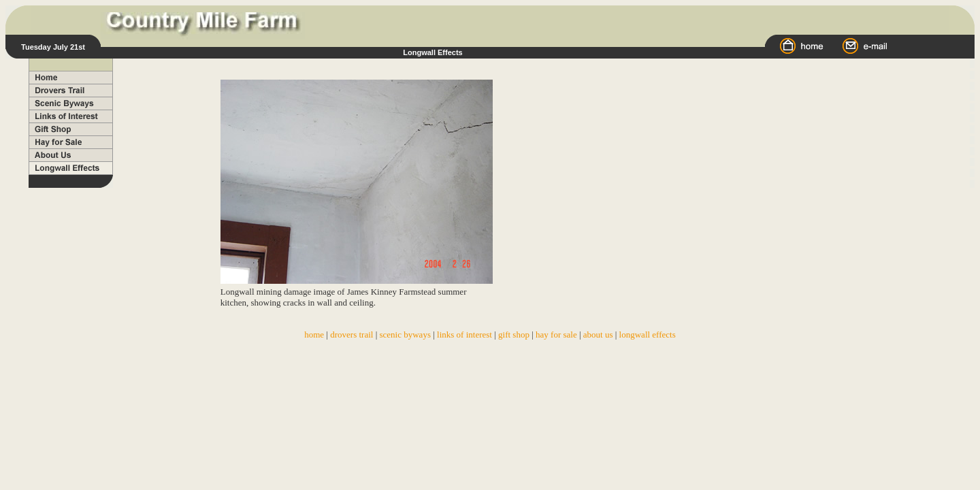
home (314, 334)
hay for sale (556, 334)
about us (598, 334)
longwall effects (648, 334)
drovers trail (353, 334)
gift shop (514, 334)
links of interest (464, 334)
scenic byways (405, 334)
